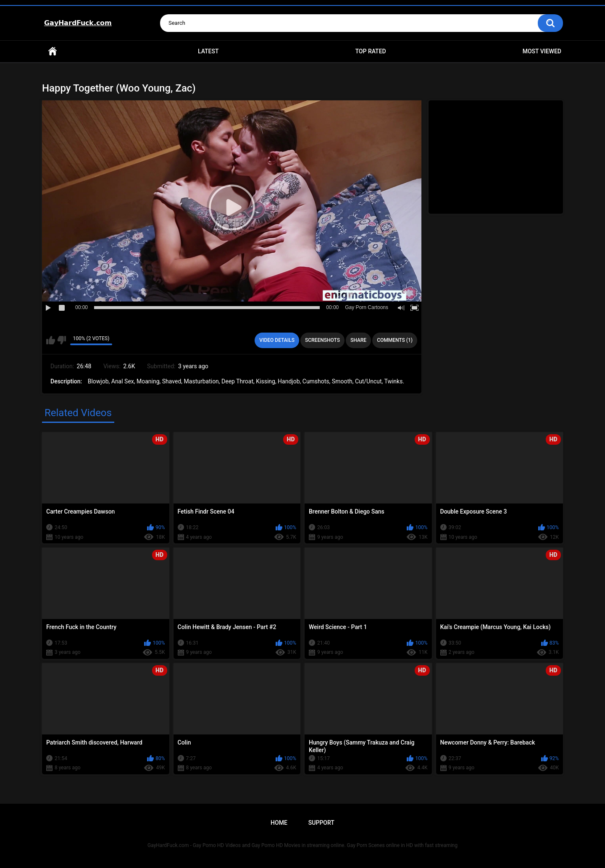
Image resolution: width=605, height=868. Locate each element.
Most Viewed (542, 51)
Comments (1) (395, 340)
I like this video (51, 340)
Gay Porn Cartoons (367, 307)
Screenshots (322, 340)
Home (53, 51)
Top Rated (370, 51)
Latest (208, 51)
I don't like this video (62, 340)
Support (321, 823)
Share (358, 340)
